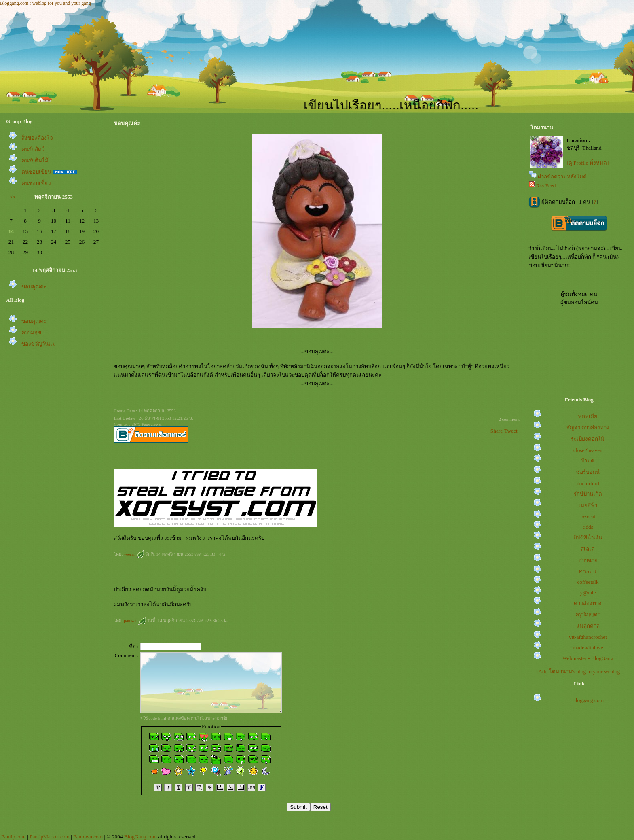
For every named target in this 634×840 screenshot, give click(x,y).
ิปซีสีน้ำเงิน (588, 538)
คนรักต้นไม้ (35, 160)
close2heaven (588, 450)
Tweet (511, 431)
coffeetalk (588, 582)
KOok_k (588, 572)
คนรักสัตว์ (33, 149)
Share (497, 431)
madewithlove (588, 648)
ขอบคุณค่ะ (34, 287)
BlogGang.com (141, 837)
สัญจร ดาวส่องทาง (588, 427)
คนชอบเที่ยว (36, 183)
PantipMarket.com (50, 837)
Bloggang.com (588, 700)
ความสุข (31, 332)
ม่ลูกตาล (588, 626)
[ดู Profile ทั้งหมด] (588, 163)
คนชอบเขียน (36, 172)
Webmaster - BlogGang (588, 658)
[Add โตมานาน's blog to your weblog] (579, 671)
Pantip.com (13, 837)
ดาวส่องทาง (588, 603)
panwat (135, 620)
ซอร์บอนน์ (588, 472)
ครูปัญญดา (588, 614)
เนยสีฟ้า (588, 505)
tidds (588, 527)
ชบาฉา (588, 560)
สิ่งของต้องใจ (37, 138)
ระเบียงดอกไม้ (588, 439)
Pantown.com (88, 837)
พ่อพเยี (588, 416)
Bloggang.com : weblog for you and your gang (45, 3)
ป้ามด (588, 461)
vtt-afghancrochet (588, 637)
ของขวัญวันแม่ (39, 344)
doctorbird (588, 483)
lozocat (588, 517)
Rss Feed (546, 186)
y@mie (588, 593)
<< (13, 197)
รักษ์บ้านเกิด (588, 494)
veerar (134, 554)
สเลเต (588, 549)
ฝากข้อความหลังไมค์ (562, 177)
